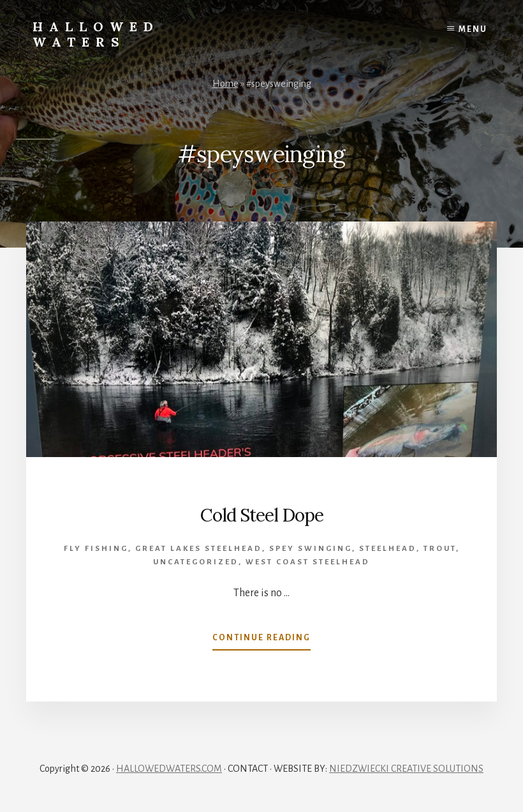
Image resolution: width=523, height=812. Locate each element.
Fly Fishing (96, 549)
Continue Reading (261, 640)
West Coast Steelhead (308, 562)
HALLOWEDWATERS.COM (169, 769)
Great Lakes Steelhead (199, 549)
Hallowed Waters (96, 34)
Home (225, 84)
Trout (440, 549)
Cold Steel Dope (262, 515)
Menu (473, 29)
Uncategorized (196, 562)
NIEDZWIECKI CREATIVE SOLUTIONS (406, 769)
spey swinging (311, 549)
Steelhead (388, 549)
